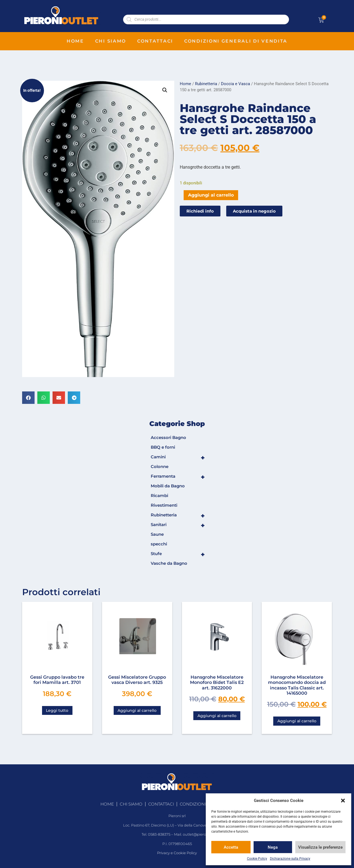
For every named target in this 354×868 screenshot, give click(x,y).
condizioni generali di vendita (236, 41)
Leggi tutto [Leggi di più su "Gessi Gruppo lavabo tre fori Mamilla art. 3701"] (57, 710)
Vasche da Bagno (169, 563)
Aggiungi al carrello (211, 195)
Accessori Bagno (168, 437)
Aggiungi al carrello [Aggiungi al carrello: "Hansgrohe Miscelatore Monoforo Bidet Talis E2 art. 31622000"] (217, 716)
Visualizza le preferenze (320, 847)
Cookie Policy (257, 859)
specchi (159, 544)
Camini (178, 458)
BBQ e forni (163, 447)
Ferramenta (178, 477)
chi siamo (111, 41)
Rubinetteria (206, 84)
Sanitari (178, 525)
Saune (157, 534)
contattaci (155, 41)
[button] (343, 801)
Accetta (231, 847)
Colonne (160, 466)
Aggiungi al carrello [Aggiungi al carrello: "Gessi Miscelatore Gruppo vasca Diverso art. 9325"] (137, 710)
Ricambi (159, 496)
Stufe (178, 555)
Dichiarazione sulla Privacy (290, 859)
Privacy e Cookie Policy (177, 853)
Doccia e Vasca (235, 84)
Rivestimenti (164, 505)
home (75, 41)
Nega (273, 847)
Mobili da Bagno (168, 486)
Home (185, 84)
